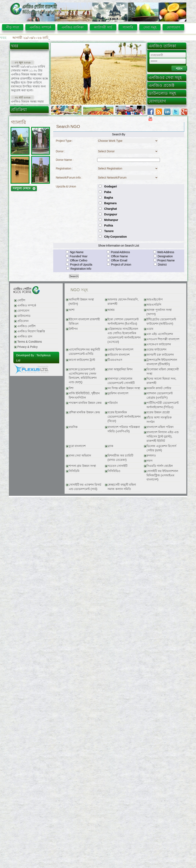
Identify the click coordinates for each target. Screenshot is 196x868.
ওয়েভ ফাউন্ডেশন (156, 350)
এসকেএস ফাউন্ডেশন (159, 344)
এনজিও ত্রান (25, 337)
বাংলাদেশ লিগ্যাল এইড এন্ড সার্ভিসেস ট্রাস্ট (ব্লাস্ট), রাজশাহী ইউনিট (162, 437)
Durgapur (111, 214)
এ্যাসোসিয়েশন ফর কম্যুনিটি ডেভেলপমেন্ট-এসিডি (84, 352)
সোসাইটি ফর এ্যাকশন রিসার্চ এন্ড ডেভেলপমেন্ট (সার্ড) (85, 487)
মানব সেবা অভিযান (80, 456)
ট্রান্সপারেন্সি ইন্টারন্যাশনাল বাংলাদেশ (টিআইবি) (162, 362)
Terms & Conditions (30, 342)
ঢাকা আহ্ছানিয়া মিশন (120, 369)
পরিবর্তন (113, 403)
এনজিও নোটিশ (26, 326)
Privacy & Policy (27, 347)
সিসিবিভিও (114, 471)
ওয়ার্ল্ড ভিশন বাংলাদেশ (120, 350)
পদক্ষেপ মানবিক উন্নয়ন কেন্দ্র (85, 403)
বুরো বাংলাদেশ (77, 446)
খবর (15, 46)
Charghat (110, 209)
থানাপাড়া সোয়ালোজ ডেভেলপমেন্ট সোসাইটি (121, 381)
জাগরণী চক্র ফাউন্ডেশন (160, 355)
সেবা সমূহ (150, 27)
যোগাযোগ (173, 27)
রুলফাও (151, 456)
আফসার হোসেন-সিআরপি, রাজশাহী (123, 302)
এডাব (150, 329)
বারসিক (73, 427)
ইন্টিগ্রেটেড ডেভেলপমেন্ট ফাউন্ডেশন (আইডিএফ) (161, 322)
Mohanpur (111, 220)
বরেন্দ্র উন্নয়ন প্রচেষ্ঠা (158, 412)
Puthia (109, 225)
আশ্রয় (111, 310)
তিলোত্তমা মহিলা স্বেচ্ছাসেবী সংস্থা (163, 372)
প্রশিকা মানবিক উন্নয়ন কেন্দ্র (84, 412)
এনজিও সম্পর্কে (40, 27)
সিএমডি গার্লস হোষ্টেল (160, 466)
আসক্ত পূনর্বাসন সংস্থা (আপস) (159, 312)
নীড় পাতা (13, 27)
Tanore (109, 231)
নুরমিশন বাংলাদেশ (118, 393)
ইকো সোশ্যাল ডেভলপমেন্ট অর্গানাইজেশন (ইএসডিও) (123, 322)
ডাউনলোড (24, 316)
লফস (149, 461)
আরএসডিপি (154, 305)
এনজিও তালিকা (73, 27)
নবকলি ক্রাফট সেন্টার (159, 388)
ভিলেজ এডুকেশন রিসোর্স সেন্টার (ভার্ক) (161, 448)
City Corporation (115, 237)
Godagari (110, 186)
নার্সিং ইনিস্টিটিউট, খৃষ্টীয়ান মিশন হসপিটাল (84, 396)
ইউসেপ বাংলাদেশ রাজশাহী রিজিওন (84, 322)
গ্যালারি (128, 27)
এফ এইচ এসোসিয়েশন (160, 334)
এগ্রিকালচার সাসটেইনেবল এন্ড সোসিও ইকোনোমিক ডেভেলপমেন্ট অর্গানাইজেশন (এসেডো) (124, 335)
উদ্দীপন (73, 329)
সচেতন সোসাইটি (117, 466)
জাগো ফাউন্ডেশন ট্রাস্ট (82, 360)
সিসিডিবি (74, 471)
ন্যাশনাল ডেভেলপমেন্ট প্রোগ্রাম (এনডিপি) (160, 396)
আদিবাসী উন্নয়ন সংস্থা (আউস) (81, 302)
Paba (108, 192)
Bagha (109, 198)
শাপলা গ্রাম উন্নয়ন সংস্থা (82, 466)
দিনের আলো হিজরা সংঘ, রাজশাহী (161, 381)
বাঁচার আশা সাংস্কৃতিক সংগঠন (159, 420)
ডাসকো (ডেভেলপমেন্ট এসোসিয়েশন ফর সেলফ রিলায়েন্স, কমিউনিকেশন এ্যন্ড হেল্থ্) (83, 376)
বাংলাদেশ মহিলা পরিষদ (160, 427)
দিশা (71, 388)
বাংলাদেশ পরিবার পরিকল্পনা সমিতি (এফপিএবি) (124, 429)
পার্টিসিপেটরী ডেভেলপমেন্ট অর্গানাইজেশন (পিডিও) (163, 405)
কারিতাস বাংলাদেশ (119, 355)
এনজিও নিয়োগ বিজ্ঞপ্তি (31, 331)
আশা (72, 310)
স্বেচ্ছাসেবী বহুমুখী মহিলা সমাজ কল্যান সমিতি (122, 487)
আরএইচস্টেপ (155, 300)
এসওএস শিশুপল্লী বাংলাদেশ (163, 339)
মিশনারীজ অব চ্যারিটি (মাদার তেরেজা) (120, 458)
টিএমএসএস (115, 360)
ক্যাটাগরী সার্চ (103, 27)
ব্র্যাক (110, 446)
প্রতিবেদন (23, 321)
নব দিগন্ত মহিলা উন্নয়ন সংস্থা (124, 388)
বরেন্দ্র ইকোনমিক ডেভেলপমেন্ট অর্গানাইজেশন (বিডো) (124, 417)
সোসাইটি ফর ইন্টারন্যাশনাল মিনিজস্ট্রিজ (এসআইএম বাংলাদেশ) (162, 475)
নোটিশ (21, 300)
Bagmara (110, 203)
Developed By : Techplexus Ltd (34, 358)
